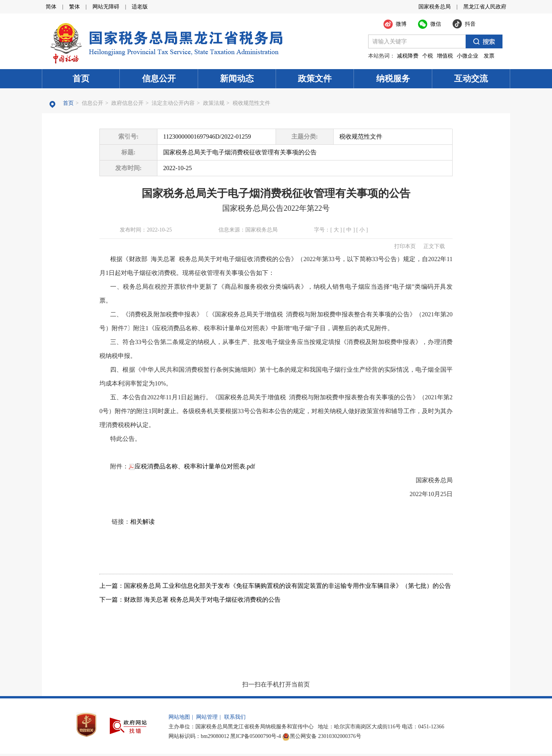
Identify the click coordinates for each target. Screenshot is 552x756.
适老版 (140, 7)
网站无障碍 (106, 7)
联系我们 (235, 717)
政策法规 (214, 103)
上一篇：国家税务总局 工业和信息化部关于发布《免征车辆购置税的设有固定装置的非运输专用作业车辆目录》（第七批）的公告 (275, 586)
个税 (428, 56)
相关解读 (142, 522)
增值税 (445, 56)
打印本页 (405, 246)
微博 (401, 24)
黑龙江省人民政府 (485, 7)
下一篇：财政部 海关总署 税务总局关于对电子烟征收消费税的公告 (190, 600)
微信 (436, 24)
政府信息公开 (127, 103)
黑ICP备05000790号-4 (255, 736)
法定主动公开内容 (173, 103)
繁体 (74, 7)
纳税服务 (393, 79)
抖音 (470, 24)
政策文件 (315, 79)
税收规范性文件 (251, 103)
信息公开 (159, 79)
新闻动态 (237, 79)
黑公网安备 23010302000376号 (322, 736)
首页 (81, 79)
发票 (489, 56)
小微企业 (468, 56)
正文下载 (434, 246)
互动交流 (471, 79)
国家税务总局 (435, 7)
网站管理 (207, 717)
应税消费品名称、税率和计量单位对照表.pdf (192, 466)
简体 (51, 7)
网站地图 (179, 717)
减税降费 (408, 56)
